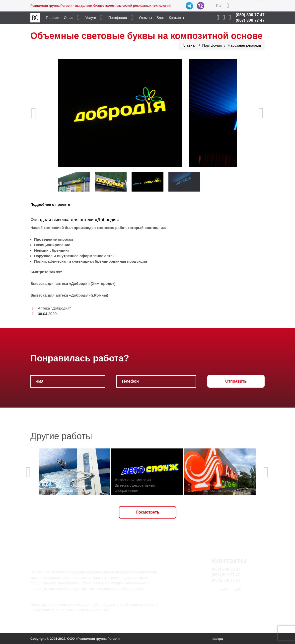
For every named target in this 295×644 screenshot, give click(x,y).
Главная (52, 18)
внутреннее (68, 256)
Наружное (43, 256)
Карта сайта (222, 605)
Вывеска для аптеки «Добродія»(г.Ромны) (69, 295)
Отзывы (145, 18)
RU (219, 6)
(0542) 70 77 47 (226, 580)
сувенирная (83, 261)
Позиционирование (52, 245)
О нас (68, 18)
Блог (160, 18)
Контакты (176, 18)
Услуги (91, 18)
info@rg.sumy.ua (227, 599)
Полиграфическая (51, 261)
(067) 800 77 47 (250, 20)
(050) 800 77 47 (250, 15)
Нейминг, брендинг (52, 250)
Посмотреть (148, 512)
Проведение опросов (54, 239)
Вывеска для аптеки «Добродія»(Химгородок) (73, 283)
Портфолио (118, 18)
